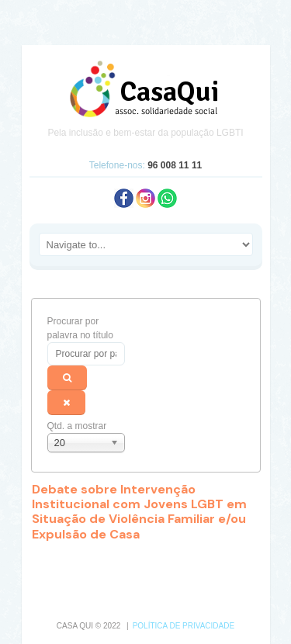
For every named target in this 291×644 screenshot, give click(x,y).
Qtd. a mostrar (77, 426)
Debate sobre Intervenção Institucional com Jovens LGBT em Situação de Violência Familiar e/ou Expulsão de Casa (139, 512)
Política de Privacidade (184, 626)
